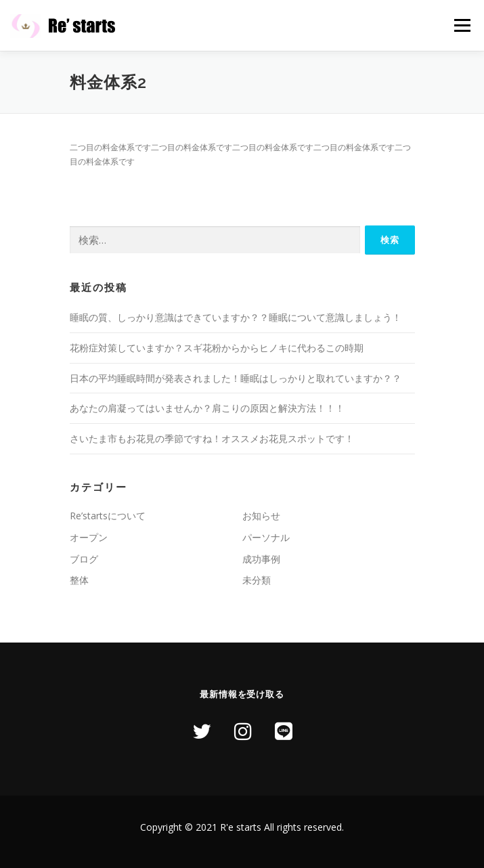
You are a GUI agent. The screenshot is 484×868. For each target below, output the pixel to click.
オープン (89, 537)
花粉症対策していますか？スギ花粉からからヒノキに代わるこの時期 (217, 348)
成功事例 (261, 559)
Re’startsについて (108, 516)
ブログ (84, 559)
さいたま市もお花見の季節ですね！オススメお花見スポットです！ (212, 438)
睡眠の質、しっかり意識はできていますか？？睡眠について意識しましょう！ (236, 317)
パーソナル (266, 537)
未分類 (257, 580)
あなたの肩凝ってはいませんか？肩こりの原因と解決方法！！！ (207, 408)
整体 (79, 580)
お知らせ (261, 516)
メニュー (462, 25)
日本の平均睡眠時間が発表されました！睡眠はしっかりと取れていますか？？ (236, 378)
